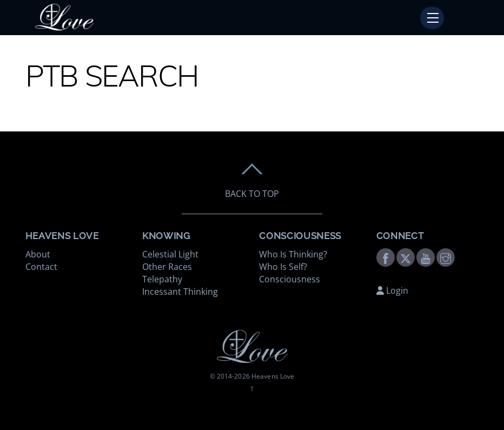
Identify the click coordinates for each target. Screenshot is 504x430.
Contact (41, 267)
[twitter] (406, 257)
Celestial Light (170, 254)
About (38, 254)
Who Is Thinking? (293, 254)
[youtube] (426, 257)
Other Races (167, 267)
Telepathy (162, 279)
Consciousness (290, 279)
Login (392, 290)
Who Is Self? (283, 267)
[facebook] (386, 257)
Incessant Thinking (180, 292)
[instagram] (446, 257)
